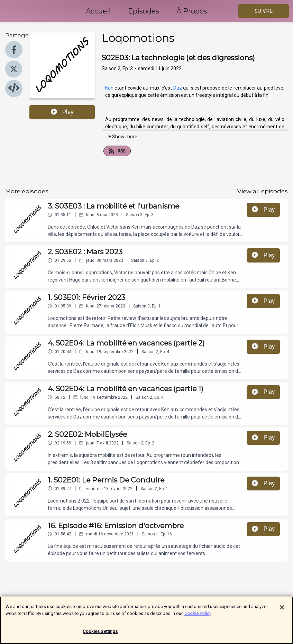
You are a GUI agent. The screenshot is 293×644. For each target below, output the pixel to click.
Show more (122, 137)
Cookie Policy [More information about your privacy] (198, 617)
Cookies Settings (100, 636)
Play (62, 112)
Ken (110, 88)
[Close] (282, 611)
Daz (178, 88)
